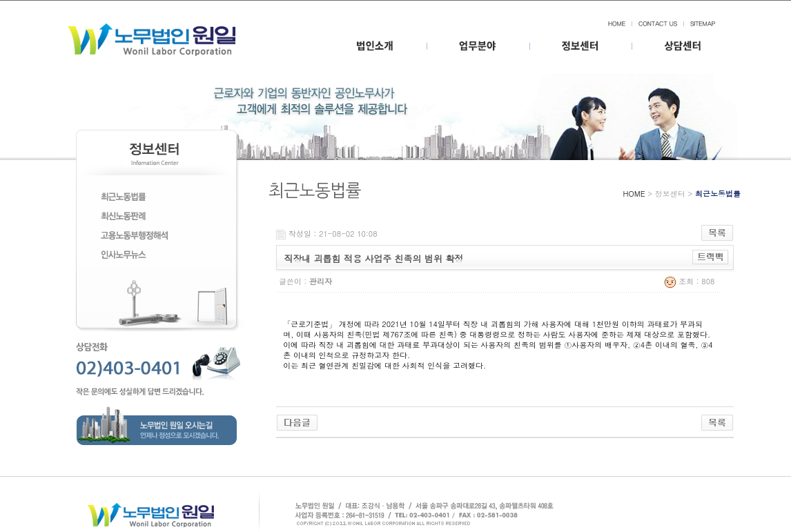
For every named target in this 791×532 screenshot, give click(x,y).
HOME (634, 194)
